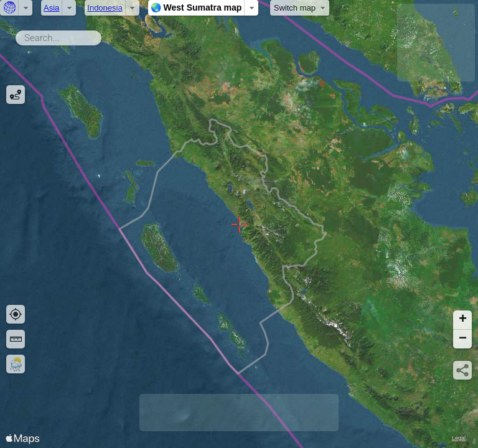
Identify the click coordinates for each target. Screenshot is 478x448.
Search (104, 35)
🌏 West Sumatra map (196, 7)
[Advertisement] (436, 43)
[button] (462, 320)
